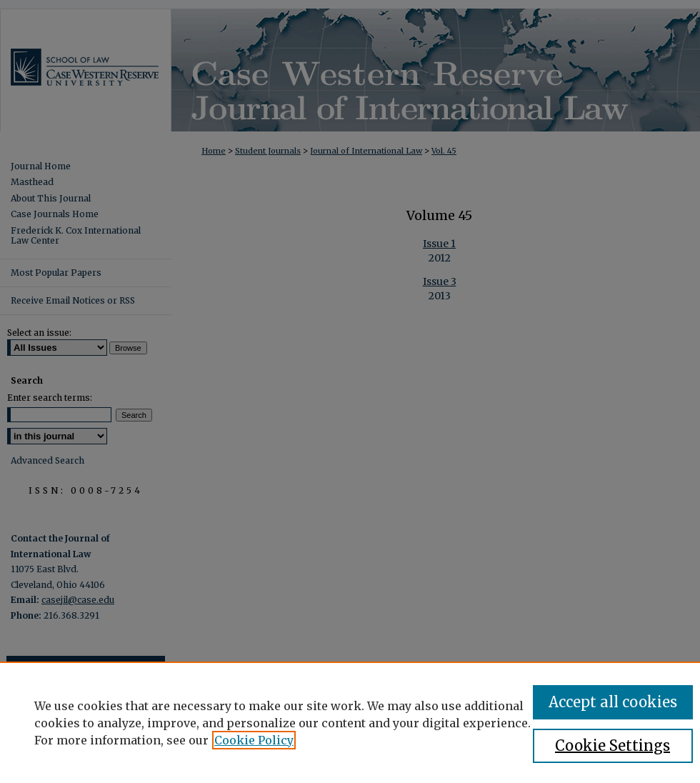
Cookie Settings (612, 745)
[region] (350, 722)
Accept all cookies (613, 702)
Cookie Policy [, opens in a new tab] (254, 740)
